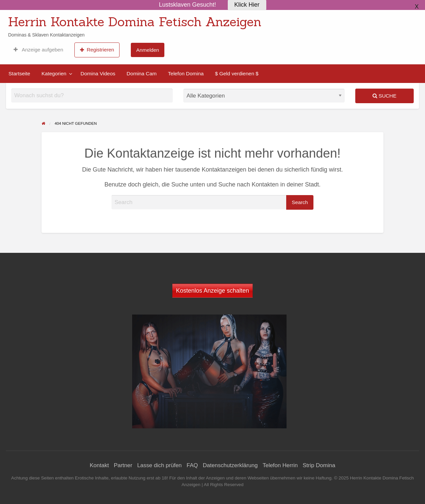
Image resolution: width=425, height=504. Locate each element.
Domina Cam (141, 73)
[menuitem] (38, 50)
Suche (384, 96)
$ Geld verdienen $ (237, 73)
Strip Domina (319, 465)
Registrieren (97, 50)
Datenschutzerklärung (230, 465)
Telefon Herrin (280, 465)
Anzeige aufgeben (38, 50)
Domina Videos (98, 73)
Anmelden (148, 50)
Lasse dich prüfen (159, 465)
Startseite (19, 73)
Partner (123, 465)
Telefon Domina (186, 73)
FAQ (192, 465)
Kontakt (99, 465)
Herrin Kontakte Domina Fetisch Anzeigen (135, 22)
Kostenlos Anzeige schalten (212, 291)
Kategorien (54, 73)
